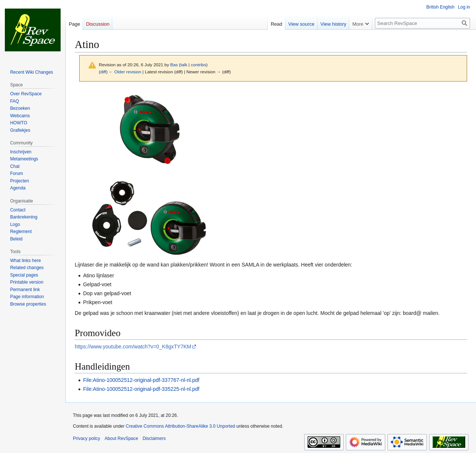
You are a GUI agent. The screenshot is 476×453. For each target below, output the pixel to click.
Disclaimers (154, 438)
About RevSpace (121, 438)
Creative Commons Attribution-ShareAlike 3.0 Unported (180, 426)
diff (103, 72)
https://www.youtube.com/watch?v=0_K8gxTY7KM (133, 347)
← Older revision (125, 72)
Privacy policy (86, 438)
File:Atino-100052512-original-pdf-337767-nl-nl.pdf (141, 380)
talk (184, 65)
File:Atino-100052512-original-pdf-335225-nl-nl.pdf (141, 389)
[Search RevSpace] (422, 23)
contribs (198, 65)
